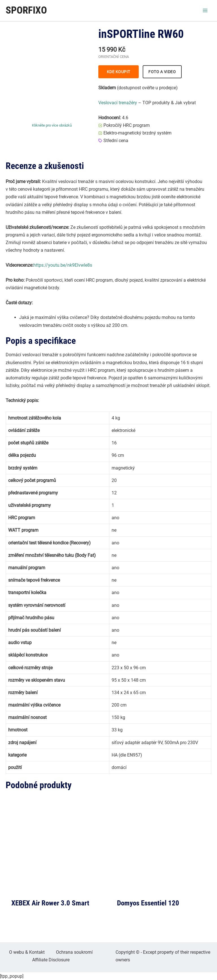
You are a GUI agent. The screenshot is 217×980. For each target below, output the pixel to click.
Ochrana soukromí (74, 952)
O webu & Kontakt (27, 952)
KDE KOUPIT (119, 72)
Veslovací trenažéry (118, 103)
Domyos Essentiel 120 (148, 903)
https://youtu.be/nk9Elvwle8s (63, 265)
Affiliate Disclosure (51, 960)
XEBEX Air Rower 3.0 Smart (50, 903)
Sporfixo (26, 10)
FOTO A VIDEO (162, 72)
